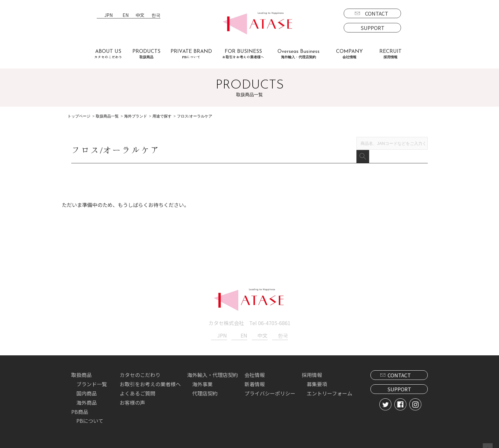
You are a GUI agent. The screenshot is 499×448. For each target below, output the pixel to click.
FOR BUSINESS (243, 54)
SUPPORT (372, 28)
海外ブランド (136, 116)
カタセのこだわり (140, 366)
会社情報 (255, 366)
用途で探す (162, 116)
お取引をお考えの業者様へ (150, 375)
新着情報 (255, 375)
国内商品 (87, 384)
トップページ (79, 116)
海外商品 (87, 394)
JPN (109, 15)
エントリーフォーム (330, 384)
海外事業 (202, 375)
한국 (156, 15)
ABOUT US (108, 54)
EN (126, 15)
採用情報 (312, 366)
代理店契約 (205, 384)
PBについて (90, 412)
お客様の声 (132, 394)
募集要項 (317, 375)
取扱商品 (81, 366)
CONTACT (377, 13)
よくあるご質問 (137, 384)
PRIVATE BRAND (191, 54)
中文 (140, 15)
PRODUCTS (146, 54)
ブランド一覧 (92, 375)
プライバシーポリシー (270, 384)
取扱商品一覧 (107, 116)
